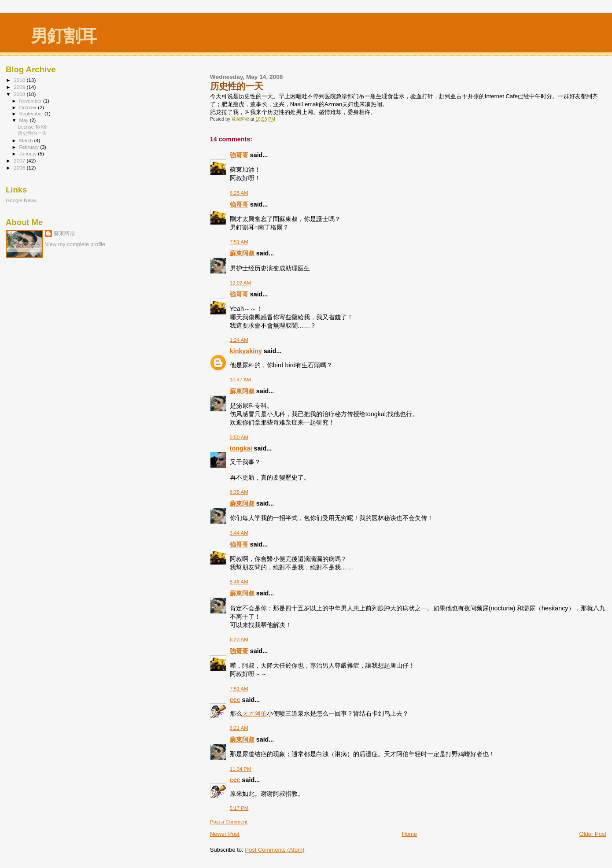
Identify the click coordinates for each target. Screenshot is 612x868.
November (31, 101)
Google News (21, 200)
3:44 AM (239, 533)
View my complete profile (75, 244)
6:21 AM (239, 728)
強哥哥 (239, 155)
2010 (20, 80)
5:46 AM (239, 582)
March (27, 140)
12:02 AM (240, 283)
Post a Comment (229, 822)
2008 (20, 94)
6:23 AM (239, 639)
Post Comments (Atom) (275, 850)
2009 (20, 87)
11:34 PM (241, 769)
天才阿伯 (254, 713)
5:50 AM (239, 437)
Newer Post (225, 834)
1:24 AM (239, 340)
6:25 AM (239, 193)
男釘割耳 (63, 36)
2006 (20, 168)
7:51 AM (239, 242)
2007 (20, 161)
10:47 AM (240, 380)
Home (409, 834)
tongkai (241, 448)
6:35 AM (239, 492)
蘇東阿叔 (242, 253)
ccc (235, 700)
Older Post (593, 834)
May (25, 120)
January (29, 154)
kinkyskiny (246, 351)
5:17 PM (239, 808)
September (32, 114)
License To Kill (32, 127)
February (30, 147)
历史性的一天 (32, 133)
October (29, 107)
